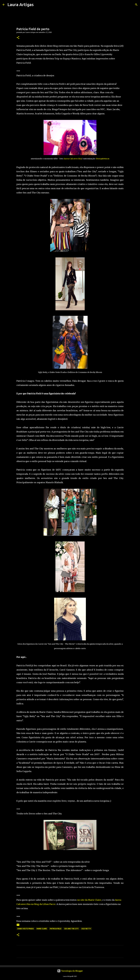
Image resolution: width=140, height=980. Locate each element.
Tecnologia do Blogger (70, 971)
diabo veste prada (26, 929)
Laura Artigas (21, 4)
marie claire (42, 929)
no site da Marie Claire (89, 900)
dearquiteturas (103, 159)
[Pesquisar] (37, 5)
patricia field (56, 929)
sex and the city (71, 929)
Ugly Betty (86, 929)
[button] (18, 38)
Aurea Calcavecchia (73, 159)
